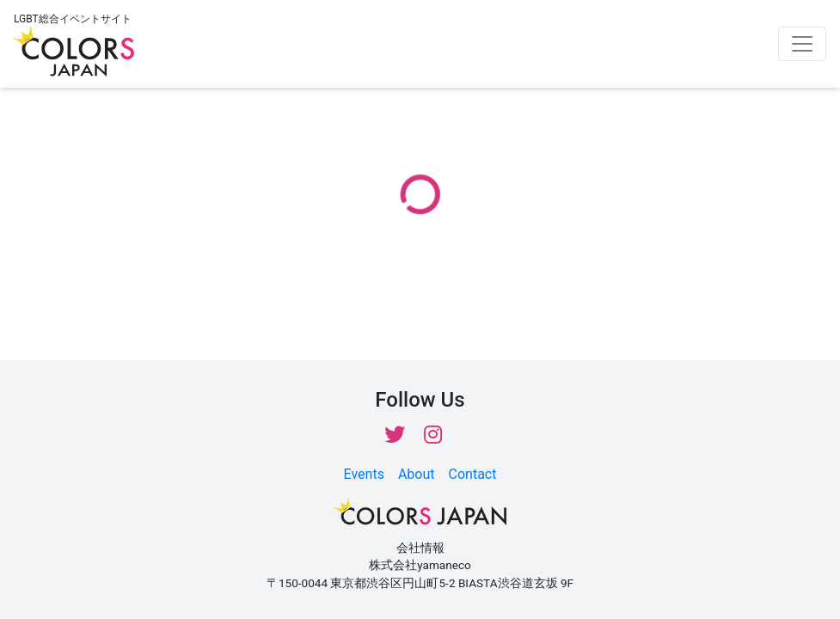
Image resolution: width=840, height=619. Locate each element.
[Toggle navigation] (802, 44)
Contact (473, 474)
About (417, 474)
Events (364, 474)
